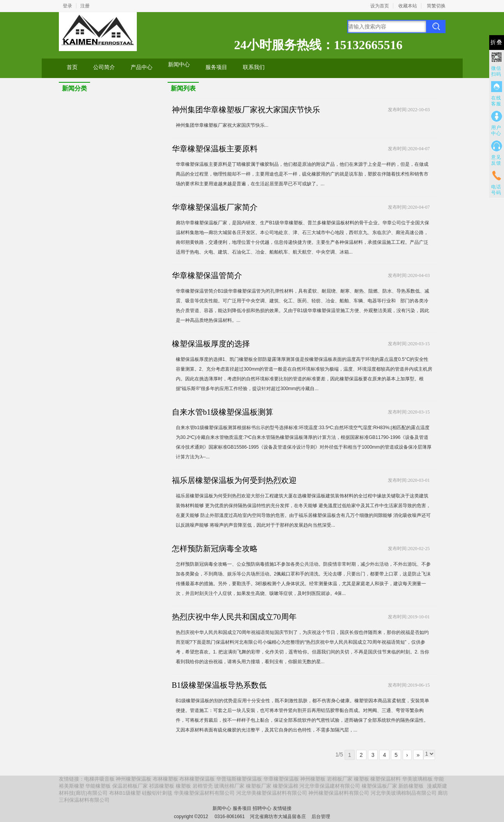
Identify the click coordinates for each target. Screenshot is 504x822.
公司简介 (104, 67)
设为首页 (380, 6)
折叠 (497, 42)
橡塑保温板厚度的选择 (211, 344)
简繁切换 (436, 6)
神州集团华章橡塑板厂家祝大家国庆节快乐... (222, 125)
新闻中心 (179, 64)
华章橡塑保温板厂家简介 (215, 207)
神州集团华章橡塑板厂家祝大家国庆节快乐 (246, 110)
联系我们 (254, 67)
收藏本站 (408, 6)
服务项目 (216, 67)
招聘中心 (262, 808)
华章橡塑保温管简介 (207, 275)
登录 (67, 6)
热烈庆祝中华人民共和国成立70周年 (234, 617)
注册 (85, 6)
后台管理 (321, 817)
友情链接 (282, 808)
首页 (72, 67)
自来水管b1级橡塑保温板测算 (223, 412)
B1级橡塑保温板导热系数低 (219, 685)
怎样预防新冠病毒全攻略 (215, 549)
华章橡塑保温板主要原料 (215, 149)
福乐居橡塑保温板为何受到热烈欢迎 (234, 480)
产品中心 (141, 67)
